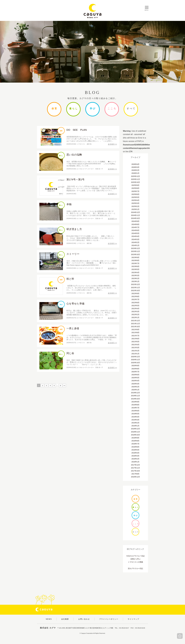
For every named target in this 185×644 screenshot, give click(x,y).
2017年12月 (136, 465)
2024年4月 (136, 236)
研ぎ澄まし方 (74, 229)
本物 (69, 204)
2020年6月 (136, 375)
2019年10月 (136, 399)
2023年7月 (136, 263)
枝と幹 (70, 279)
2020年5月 (136, 378)
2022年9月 (136, 293)
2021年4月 (136, 345)
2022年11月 (136, 288)
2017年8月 (136, 474)
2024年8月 (136, 224)
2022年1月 (136, 317)
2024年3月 (136, 239)
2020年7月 (136, 372)
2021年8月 (136, 333)
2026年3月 (136, 167)
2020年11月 (136, 360)
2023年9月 (136, 257)
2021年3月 (136, 348)
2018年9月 (136, 438)
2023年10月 (136, 254)
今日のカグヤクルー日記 (135, 556)
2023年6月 (136, 266)
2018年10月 (136, 435)
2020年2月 (136, 387)
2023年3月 (136, 275)
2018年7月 (136, 444)
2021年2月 (136, 351)
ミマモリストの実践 (135, 562)
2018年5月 (136, 450)
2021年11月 (136, 324)
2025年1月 (136, 209)
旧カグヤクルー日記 (135, 568)
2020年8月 (136, 369)
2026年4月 (136, 164)
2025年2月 (136, 206)
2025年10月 (136, 182)
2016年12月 (136, 477)
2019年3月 (136, 420)
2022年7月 (136, 299)
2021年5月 (136, 342)
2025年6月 (136, 194)
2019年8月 (136, 405)
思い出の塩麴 (74, 155)
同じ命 (70, 353)
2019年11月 (136, 396)
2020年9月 (136, 366)
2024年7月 (136, 227)
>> (64, 386)
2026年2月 (136, 170)
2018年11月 (136, 432)
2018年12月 (136, 429)
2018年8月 (136, 441)
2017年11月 (136, 468)
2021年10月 (136, 327)
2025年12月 (136, 176)
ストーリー (73, 254)
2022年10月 (136, 290)
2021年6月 (136, 339)
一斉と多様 (73, 328)
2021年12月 (136, 321)
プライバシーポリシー (109, 619)
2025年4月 (136, 200)
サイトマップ (133, 619)
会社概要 (65, 619)
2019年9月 (136, 402)
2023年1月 (136, 281)
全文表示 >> (112, 144)
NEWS (49, 619)
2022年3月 (136, 311)
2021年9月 (136, 330)
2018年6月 (136, 447)
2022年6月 (136, 303)
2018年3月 (136, 456)
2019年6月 (136, 411)
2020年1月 (136, 390)
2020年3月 (136, 384)
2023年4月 (136, 272)
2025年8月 (136, 188)
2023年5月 (136, 269)
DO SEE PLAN (77, 130)
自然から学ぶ (135, 559)
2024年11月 (136, 215)
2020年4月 (136, 381)
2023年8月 (136, 260)
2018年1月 (136, 462)
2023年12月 (136, 248)
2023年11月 (136, 251)
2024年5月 (136, 233)
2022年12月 (136, 284)
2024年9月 (136, 221)
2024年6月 (136, 230)
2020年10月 (136, 363)
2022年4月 (136, 309)
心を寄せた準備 (75, 304)
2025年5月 (136, 197)
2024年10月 (136, 218)
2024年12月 (136, 212)
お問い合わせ (84, 619)
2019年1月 (136, 426)
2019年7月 (136, 408)
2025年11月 (136, 179)
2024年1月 (136, 245)
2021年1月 (136, 354)
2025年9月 (136, 185)
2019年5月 (136, 414)
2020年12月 (136, 357)
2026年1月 (136, 173)
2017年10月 (136, 471)
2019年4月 (136, 417)
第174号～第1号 (76, 179)
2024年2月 (136, 242)
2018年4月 (136, 453)
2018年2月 (136, 459)
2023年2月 (136, 278)
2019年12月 (136, 393)
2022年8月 (136, 296)
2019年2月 (136, 423)
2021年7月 (136, 336)
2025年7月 (136, 191)
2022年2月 (136, 314)
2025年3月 (136, 203)
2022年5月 (136, 306)
